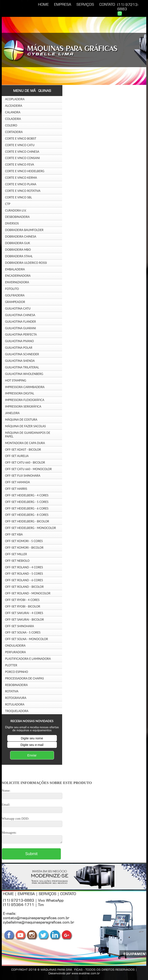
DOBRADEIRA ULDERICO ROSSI (26, 263)
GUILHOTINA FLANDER (21, 322)
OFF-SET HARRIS (16, 489)
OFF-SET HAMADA (17, 482)
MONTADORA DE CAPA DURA (25, 443)
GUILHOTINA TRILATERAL (22, 367)
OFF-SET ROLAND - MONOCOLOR (28, 593)
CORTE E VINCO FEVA (20, 164)
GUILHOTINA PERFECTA (21, 334)
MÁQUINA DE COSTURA (21, 420)
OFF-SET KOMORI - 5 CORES (24, 541)
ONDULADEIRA (15, 646)
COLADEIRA (13, 119)
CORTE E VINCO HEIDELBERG (25, 171)
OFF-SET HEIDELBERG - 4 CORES (27, 495)
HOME (43, 4)
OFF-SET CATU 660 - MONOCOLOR (28, 469)
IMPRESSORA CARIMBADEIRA (25, 387)
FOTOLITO (12, 289)
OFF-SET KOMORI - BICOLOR (24, 548)
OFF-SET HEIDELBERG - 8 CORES (27, 515)
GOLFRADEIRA (15, 295)
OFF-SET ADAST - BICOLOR (23, 450)
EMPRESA (63, 4)
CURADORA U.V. (16, 210)
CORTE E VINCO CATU (20, 145)
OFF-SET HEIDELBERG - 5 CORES (27, 502)
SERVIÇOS (85, 4)
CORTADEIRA (14, 132)
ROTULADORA (15, 704)
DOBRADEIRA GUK (18, 243)
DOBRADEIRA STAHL (19, 256)
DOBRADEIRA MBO (18, 250)
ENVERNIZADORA (17, 282)
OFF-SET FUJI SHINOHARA (23, 476)
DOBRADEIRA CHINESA (21, 236)
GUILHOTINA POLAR (19, 348)
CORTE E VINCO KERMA (21, 178)
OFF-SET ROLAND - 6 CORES (24, 580)
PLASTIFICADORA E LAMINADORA (28, 659)
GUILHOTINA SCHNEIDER (22, 354)
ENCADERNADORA (18, 276)
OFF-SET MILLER (16, 554)
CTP (8, 204)
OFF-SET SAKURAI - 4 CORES (24, 613)
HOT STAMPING (16, 380)
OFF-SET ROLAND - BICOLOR (24, 587)
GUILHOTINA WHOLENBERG (24, 374)
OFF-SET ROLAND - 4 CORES (24, 567)
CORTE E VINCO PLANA (21, 184)
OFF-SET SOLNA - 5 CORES (23, 632)
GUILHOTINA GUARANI (20, 328)
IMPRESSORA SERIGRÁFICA (23, 406)
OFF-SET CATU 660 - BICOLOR (25, 462)
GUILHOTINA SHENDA (20, 361)
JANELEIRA (12, 413)
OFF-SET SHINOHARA (20, 626)
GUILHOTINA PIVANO (19, 341)
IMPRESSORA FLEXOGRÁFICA (25, 400)
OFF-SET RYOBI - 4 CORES (22, 600)
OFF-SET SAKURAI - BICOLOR (24, 619)
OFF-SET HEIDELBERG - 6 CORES (27, 508)
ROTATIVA (12, 691)
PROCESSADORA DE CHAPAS (24, 678)
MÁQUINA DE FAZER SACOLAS (25, 426)
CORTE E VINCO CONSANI (22, 158)
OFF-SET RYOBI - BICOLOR (23, 606)
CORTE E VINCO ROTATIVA (23, 191)
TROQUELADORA (17, 711)
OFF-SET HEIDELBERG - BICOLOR (27, 521)
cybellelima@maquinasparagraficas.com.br (38, 924)
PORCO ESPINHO (17, 672)
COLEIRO (11, 125)
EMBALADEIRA (15, 269)
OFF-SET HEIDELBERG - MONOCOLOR (31, 528)
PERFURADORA (15, 652)
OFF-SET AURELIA (17, 456)
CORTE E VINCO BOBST (21, 138)
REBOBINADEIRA (16, 685)
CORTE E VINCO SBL (18, 197)
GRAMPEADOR (15, 302)
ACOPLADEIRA (15, 99)
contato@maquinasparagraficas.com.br (36, 919)
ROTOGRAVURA (16, 698)
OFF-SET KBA (14, 534)
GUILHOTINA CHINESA (20, 315)
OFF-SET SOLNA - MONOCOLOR (26, 639)
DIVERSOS (12, 223)
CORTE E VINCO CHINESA (22, 152)
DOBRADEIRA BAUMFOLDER (24, 230)
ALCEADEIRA (14, 106)
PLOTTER (11, 665)
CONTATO (107, 4)
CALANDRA (13, 112)
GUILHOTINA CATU (18, 308)
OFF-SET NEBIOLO (17, 561)
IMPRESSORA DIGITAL (20, 393)
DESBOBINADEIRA (17, 217)
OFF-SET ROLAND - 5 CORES (24, 574)
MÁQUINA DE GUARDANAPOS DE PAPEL (28, 435)
